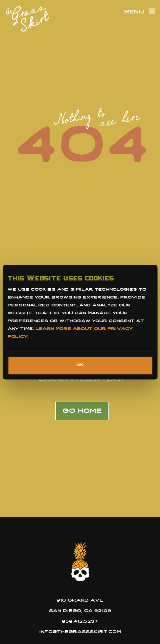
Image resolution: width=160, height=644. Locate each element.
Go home (82, 411)
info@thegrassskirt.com (80, 632)
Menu (140, 12)
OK (80, 365)
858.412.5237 (80, 622)
